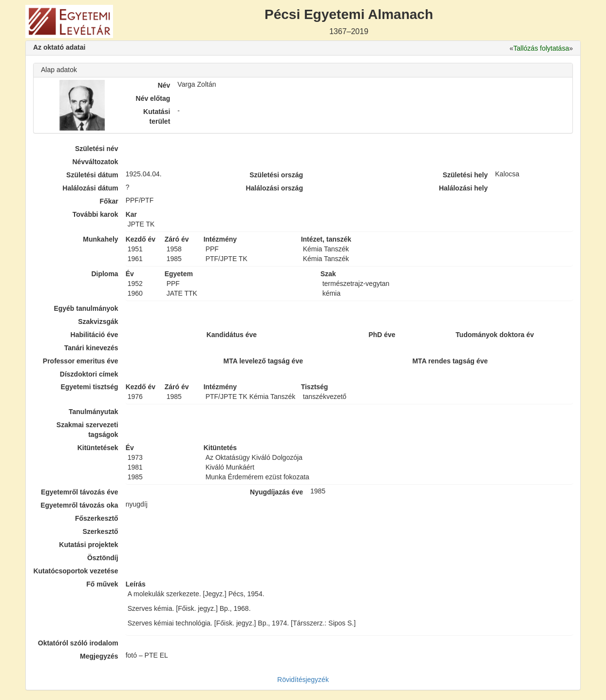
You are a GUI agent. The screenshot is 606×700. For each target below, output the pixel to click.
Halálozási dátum (90, 188)
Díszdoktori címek (89, 374)
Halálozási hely (463, 188)
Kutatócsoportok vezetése (76, 571)
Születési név (97, 149)
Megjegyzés (99, 656)
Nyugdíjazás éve (276, 492)
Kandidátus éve (232, 335)
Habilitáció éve (95, 335)
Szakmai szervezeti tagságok (87, 430)
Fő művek (102, 584)
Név (164, 85)
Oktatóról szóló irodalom (78, 643)
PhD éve (382, 335)
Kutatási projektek (88, 545)
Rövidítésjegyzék (303, 680)
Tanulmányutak (94, 412)
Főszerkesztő (97, 518)
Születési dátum (92, 175)
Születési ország (276, 175)
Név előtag (153, 98)
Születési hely (465, 175)
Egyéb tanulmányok (86, 308)
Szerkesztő (101, 531)
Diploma (104, 274)
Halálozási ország (274, 188)
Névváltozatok (95, 162)
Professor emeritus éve (81, 361)
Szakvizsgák (98, 322)
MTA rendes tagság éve (450, 361)
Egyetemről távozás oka (79, 505)
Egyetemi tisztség (89, 387)
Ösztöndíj (103, 558)
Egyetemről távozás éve (80, 492)
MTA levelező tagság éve (263, 361)
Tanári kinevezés (91, 348)
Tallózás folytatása (541, 48)
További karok (95, 214)
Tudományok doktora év (495, 335)
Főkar (109, 201)
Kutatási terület (157, 116)
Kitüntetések (98, 448)
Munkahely (100, 239)
